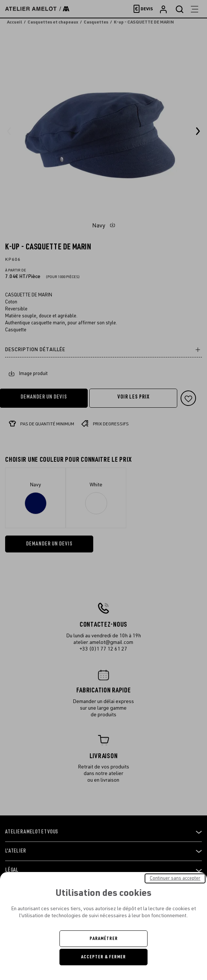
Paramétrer (104, 938)
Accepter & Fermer (103, 957)
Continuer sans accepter (175, 878)
